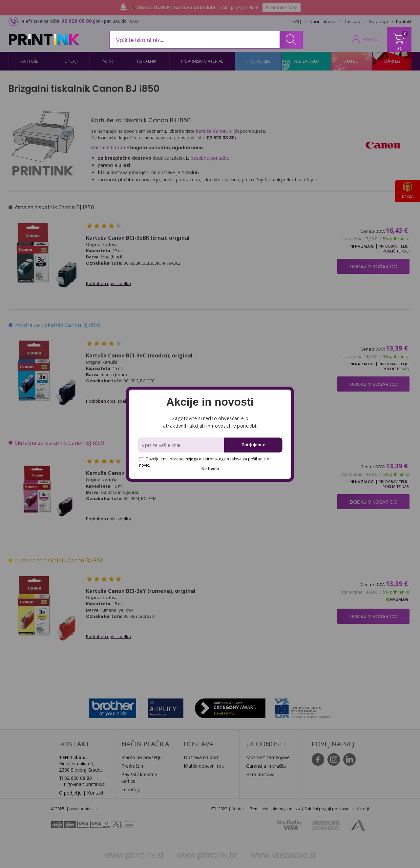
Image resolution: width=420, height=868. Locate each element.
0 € (399, 48)
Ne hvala (210, 468)
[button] (210, 402)
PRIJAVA (370, 39)
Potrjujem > (253, 445)
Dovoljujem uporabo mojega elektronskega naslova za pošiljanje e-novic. (205, 462)
